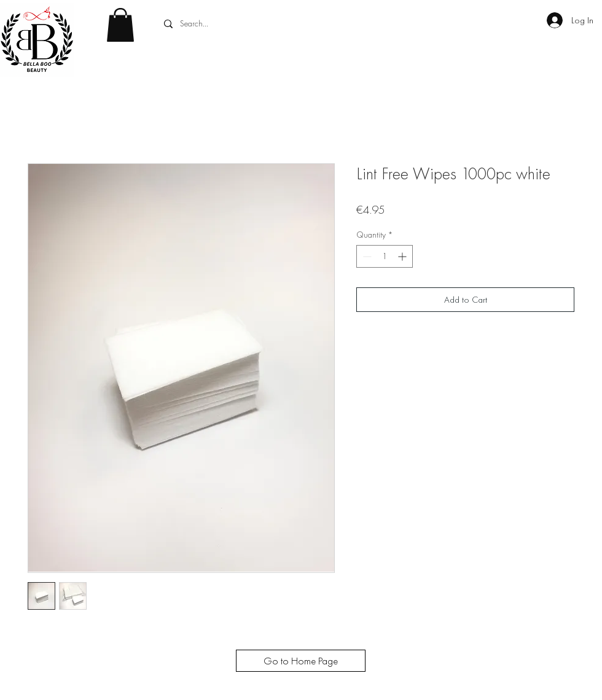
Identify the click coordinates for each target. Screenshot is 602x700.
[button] (120, 25)
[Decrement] (366, 256)
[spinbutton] (385, 256)
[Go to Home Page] (301, 661)
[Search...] (252, 24)
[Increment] (403, 256)
